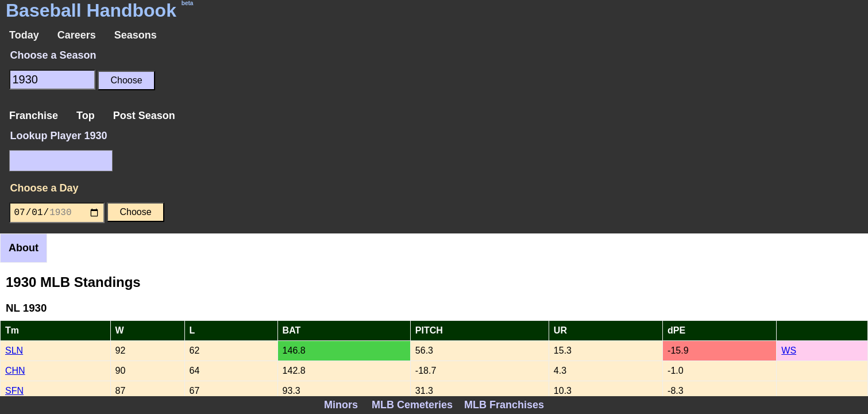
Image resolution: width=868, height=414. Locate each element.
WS (789, 350)
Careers (77, 35)
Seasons (136, 35)
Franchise (34, 116)
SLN (14, 350)
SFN (14, 391)
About (24, 248)
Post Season (144, 116)
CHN (15, 371)
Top (86, 116)
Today (24, 35)
